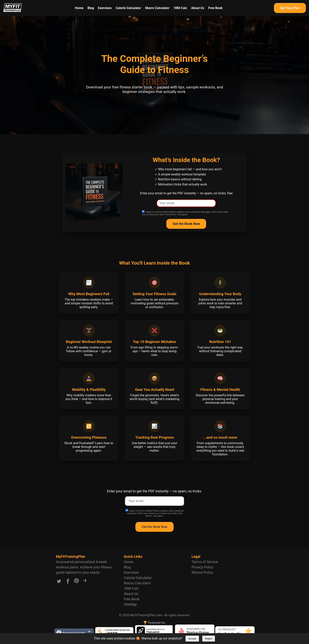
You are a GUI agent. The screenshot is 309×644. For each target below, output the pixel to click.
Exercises (105, 8)
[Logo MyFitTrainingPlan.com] (13, 11)
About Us (198, 8)
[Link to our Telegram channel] (84, 582)
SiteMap (130, 604)
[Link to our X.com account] (59, 582)
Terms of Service (205, 562)
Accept (192, 639)
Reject (209, 639)
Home (79, 8)
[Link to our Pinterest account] (76, 582)
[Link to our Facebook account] (68, 582)
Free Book (215, 8)
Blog (91, 8)
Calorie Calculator (128, 8)
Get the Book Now (154, 527)
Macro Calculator (157, 8)
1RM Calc (180, 8)
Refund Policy (202, 572)
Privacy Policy (202, 567)
